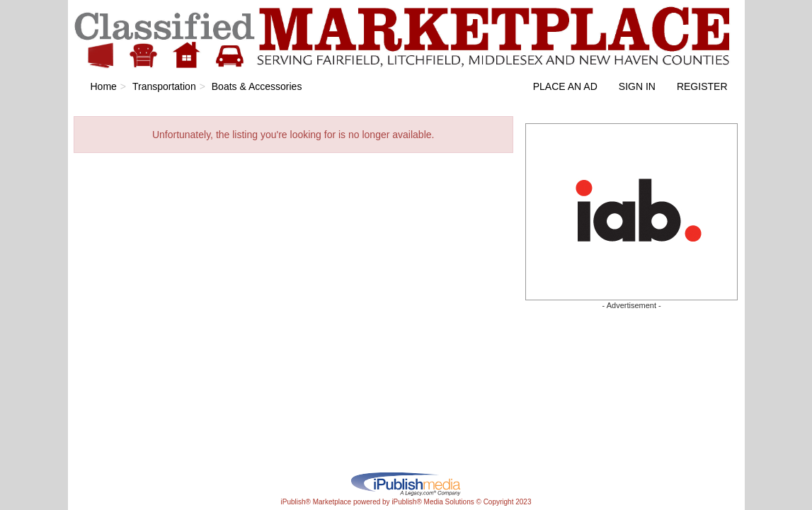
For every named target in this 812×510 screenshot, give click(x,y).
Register (702, 86)
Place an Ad (565, 86)
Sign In (637, 86)
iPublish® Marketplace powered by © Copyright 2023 (406, 483)
